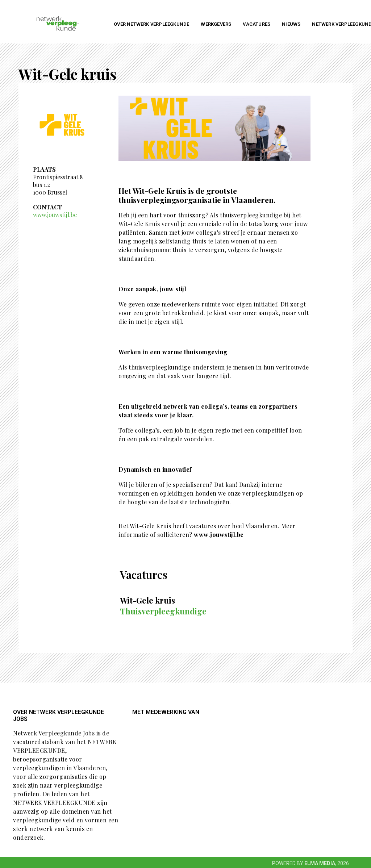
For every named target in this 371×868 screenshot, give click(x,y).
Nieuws (291, 24)
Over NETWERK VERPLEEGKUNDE (151, 24)
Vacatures (257, 24)
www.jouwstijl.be (55, 215)
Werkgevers (216, 24)
